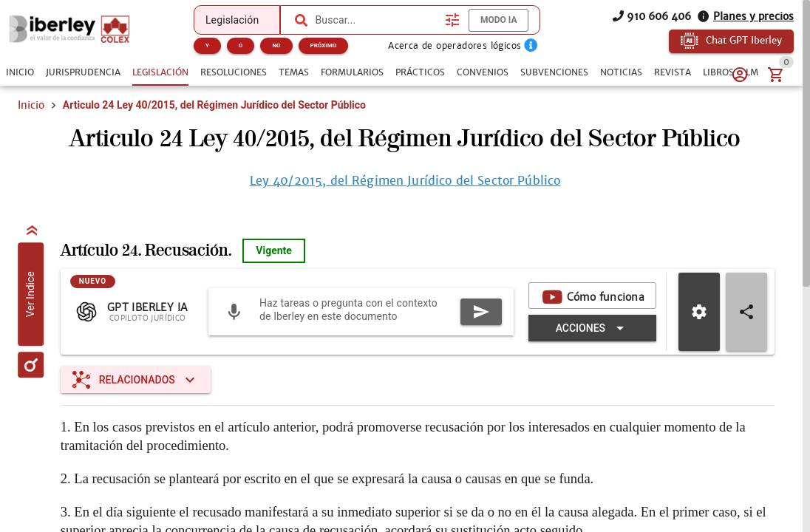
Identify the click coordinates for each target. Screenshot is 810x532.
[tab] (20, 72)
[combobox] (376, 20)
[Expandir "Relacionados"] (136, 380)
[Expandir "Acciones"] (592, 328)
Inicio (31, 105)
